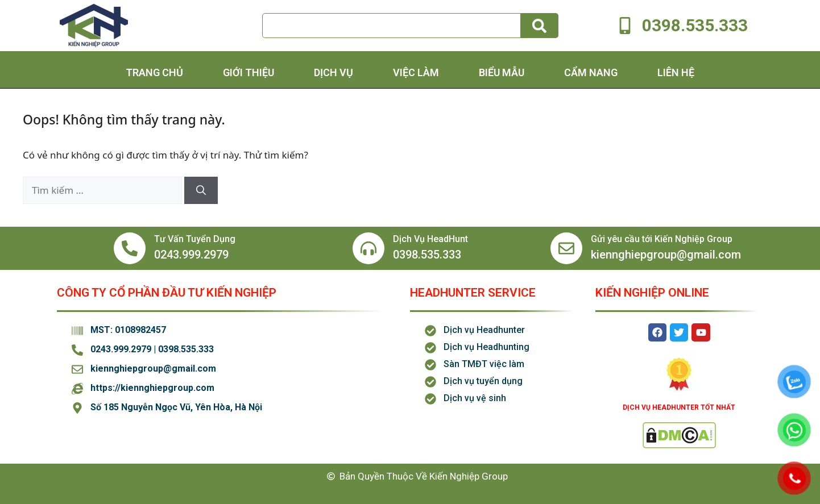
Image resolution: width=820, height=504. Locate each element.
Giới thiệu (249, 72)
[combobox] (392, 26)
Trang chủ (154, 72)
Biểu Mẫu (502, 72)
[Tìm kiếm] (540, 26)
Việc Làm (416, 72)
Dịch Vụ (334, 72)
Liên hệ (676, 72)
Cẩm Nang (591, 72)
